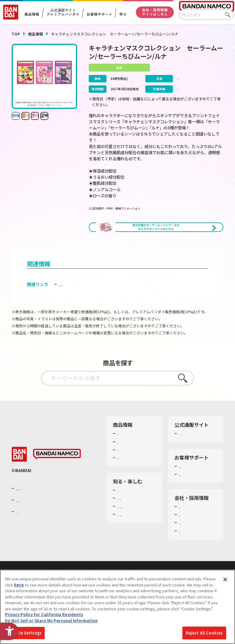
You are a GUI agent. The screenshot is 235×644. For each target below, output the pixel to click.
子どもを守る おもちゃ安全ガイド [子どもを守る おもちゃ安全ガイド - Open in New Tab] (91, 306)
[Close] (225, 579)
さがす (229, 15)
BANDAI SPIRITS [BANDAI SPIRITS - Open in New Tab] (35, 538)
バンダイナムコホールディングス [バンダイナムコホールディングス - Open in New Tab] (53, 527)
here (19, 585)
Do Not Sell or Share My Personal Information (51, 621)
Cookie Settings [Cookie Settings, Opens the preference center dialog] (25, 633)
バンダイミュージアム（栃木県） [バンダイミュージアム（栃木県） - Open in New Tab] (135, 560)
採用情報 (187, 542)
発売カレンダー (131, 463)
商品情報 (35, 34)
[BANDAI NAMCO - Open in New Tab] (57, 481)
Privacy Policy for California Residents (44, 614)
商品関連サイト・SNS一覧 (133, 482)
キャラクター (129, 471)
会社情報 (187, 534)
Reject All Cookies (204, 633)
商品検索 (125, 455)
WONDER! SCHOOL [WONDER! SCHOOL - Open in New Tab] (134, 517)
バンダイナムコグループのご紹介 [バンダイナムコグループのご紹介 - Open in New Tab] (53, 515)
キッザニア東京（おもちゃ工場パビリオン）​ (135, 544)
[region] (117, 607)
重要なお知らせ (193, 501)
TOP (16, 34)
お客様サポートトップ (197, 490)
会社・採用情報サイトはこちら (155, 12)
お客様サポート (99, 14)
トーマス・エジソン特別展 (135, 528)
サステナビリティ (194, 549)
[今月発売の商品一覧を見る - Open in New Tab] (122, 250)
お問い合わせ (191, 557)
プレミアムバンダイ (197, 455)
